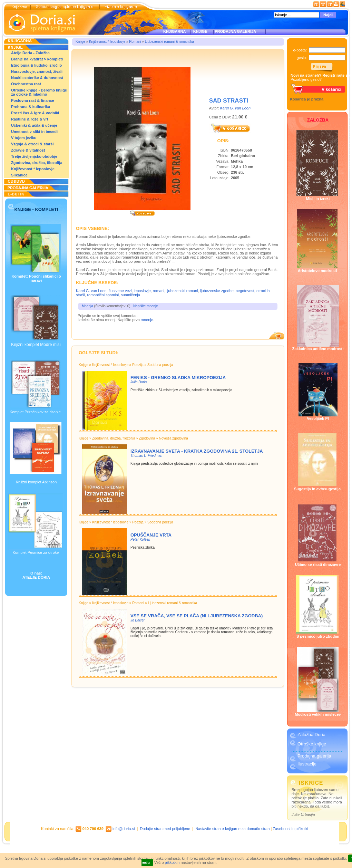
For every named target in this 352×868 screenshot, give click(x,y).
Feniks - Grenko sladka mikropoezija (178, 378)
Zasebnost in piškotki (290, 829)
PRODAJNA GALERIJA (235, 31)
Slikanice (19, 175)
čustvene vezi (120, 291)
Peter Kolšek (140, 539)
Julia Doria (139, 382)
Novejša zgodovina (173, 438)
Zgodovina (147, 438)
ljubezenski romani (182, 291)
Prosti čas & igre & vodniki (35, 113)
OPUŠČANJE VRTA (151, 535)
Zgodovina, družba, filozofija (37, 163)
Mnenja (87, 306)
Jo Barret (138, 620)
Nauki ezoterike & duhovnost (37, 78)
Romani (135, 42)
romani (159, 291)
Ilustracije (307, 764)
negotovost (245, 291)
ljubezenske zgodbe (217, 291)
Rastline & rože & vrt (30, 119)
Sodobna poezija (160, 365)
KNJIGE (199, 31)
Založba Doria (311, 735)
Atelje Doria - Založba (30, 53)
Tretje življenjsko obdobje (34, 156)
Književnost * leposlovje (33, 169)
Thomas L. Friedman (146, 456)
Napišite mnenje (146, 306)
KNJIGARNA (174, 31)
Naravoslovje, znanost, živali (37, 71)
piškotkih (172, 862)
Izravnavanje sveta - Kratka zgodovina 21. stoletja (197, 451)
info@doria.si (124, 829)
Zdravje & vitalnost (28, 150)
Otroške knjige (312, 744)
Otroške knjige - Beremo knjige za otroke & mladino (39, 92)
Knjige (80, 42)
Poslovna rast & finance (33, 100)
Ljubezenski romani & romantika (169, 42)
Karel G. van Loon (235, 108)
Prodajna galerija (314, 756)
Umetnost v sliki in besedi (34, 132)
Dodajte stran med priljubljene (165, 829)
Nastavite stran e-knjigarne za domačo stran (232, 829)
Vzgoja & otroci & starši (32, 144)
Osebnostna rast (26, 84)
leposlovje (142, 291)
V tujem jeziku (24, 138)
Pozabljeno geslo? (306, 79)
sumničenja (130, 295)
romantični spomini (103, 295)
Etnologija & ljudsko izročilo (36, 65)
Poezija (138, 365)
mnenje (147, 320)
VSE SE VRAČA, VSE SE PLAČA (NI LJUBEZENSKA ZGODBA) (197, 616)
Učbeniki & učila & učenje (34, 125)
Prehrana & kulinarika (31, 107)
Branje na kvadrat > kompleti (37, 59)
